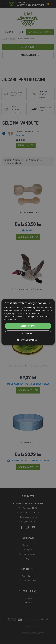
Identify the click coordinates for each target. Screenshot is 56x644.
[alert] (28, 322)
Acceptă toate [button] (28, 326)
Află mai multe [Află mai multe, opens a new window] (10, 319)
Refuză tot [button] (28, 333)
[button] (28, 340)
